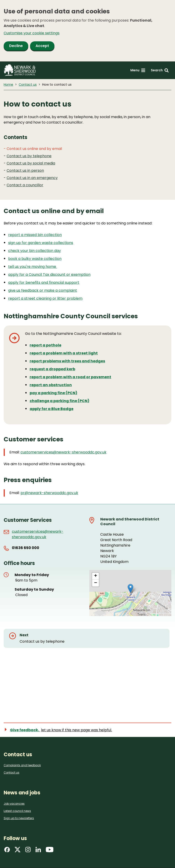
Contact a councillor (25, 185)
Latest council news (17, 811)
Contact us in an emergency (32, 178)
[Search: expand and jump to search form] (160, 70)
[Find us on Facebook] (7, 851)
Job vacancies (14, 804)
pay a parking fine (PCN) (53, 393)
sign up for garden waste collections (41, 243)
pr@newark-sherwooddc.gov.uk (49, 493)
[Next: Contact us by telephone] (87, 638)
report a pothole (45, 345)
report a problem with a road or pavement (70, 377)
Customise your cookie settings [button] (32, 33)
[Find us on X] (18, 851)
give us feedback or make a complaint (43, 290)
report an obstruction (51, 385)
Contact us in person (25, 170)
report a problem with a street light (64, 353)
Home (8, 85)
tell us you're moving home (33, 267)
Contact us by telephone (29, 156)
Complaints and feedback (22, 765)
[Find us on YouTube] (50, 851)
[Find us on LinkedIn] (38, 851)
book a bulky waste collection (35, 259)
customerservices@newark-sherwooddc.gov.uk (63, 452)
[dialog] (87, 31)
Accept (42, 46)
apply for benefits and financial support (44, 282)
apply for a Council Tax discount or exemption (49, 275)
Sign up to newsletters (19, 818)
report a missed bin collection (35, 235)
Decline (16, 46)
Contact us (28, 85)
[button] (130, 588)
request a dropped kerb (52, 369)
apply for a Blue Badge (51, 409)
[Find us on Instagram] (28, 851)
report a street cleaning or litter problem (45, 298)
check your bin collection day (35, 251)
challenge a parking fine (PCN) (59, 401)
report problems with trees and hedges (67, 361)
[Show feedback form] (60, 730)
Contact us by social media (31, 163)
